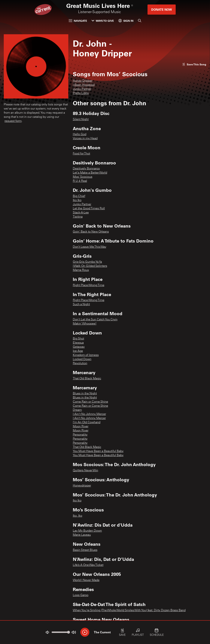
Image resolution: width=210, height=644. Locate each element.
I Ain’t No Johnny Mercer (89, 418)
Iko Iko (77, 200)
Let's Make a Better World (90, 173)
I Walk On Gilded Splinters (90, 266)
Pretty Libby (81, 93)
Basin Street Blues (85, 550)
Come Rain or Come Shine (90, 402)
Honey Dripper (83, 81)
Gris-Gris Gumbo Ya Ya (87, 262)
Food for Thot (81, 154)
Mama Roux (81, 270)
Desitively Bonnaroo (86, 169)
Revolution (80, 363)
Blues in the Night (85, 394)
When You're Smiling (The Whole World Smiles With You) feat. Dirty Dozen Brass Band (129, 610)
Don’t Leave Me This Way (90, 247)
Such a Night (81, 304)
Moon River (81, 427)
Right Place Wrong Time (89, 285)
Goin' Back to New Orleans (91, 232)
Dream (77, 410)
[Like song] (194, 64)
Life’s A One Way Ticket (88, 565)
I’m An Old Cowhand (87, 422)
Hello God (80, 134)
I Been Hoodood (84, 85)
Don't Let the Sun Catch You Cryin (95, 320)
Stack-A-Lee (81, 213)
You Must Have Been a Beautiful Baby (98, 451)
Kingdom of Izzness (86, 355)
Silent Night (81, 119)
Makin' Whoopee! (85, 324)
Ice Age (78, 351)
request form (13, 121)
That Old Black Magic (87, 379)
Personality (80, 435)
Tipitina (78, 217)
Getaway (79, 347)
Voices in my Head (85, 139)
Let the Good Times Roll (89, 209)
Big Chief (79, 196)
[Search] (140, 21)
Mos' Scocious (83, 177)
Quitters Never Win (85, 471)
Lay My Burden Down (87, 531)
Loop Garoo (81, 595)
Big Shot (78, 339)
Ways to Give (103, 21)
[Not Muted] (47, 632)
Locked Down (82, 359)
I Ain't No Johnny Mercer (89, 414)
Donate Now (162, 9)
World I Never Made (86, 580)
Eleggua (78, 343)
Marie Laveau (82, 535)
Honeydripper (82, 486)
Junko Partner (82, 89)
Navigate (78, 21)
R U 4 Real (80, 181)
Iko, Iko (78, 516)
